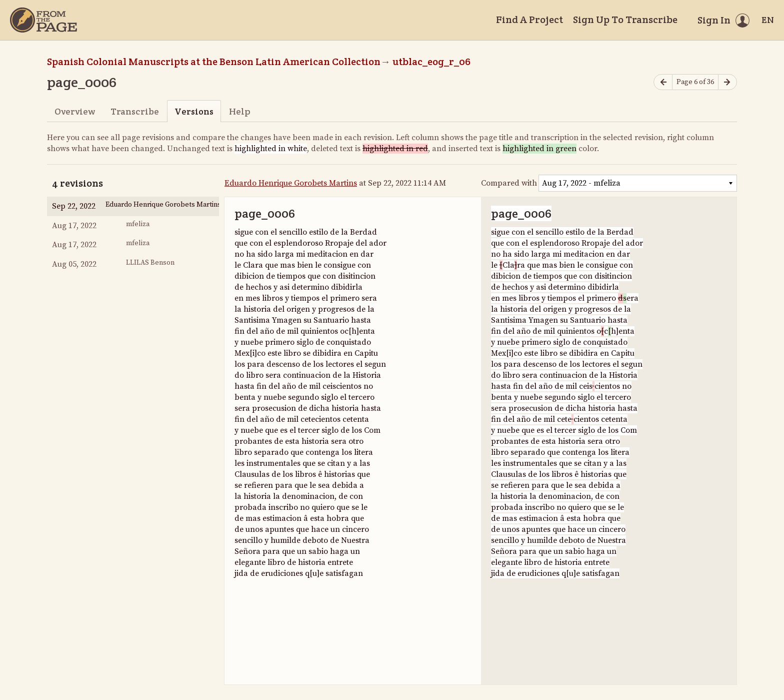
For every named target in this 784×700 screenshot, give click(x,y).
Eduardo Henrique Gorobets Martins (291, 183)
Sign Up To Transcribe (625, 20)
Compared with (509, 183)
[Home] (43, 20)
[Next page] (727, 82)
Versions (194, 111)
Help (240, 111)
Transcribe (135, 111)
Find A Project (529, 20)
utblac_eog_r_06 (431, 62)
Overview (75, 111)
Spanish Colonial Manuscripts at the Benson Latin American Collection (214, 62)
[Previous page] (663, 82)
